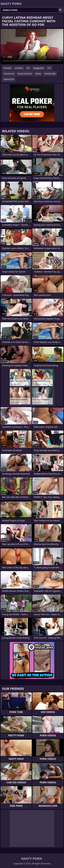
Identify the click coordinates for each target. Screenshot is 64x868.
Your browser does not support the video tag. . (32, 46)
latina (38, 74)
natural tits (9, 79)
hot (49, 68)
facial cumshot (25, 74)
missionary (9, 74)
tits (28, 68)
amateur (19, 68)
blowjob (7, 68)
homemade (50, 74)
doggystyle (39, 68)
